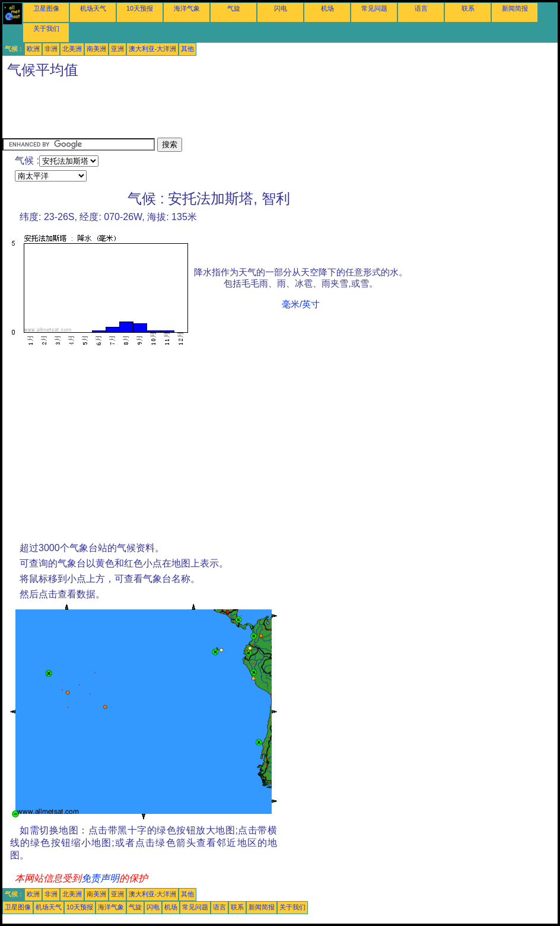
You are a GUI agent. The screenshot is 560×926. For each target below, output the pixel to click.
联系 (468, 8)
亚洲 (117, 49)
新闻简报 (515, 8)
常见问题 (374, 8)
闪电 (281, 8)
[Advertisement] (218, 111)
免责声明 (100, 878)
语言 (421, 8)
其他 (187, 49)
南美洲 (96, 49)
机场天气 (93, 8)
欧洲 (33, 49)
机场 (327, 8)
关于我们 (46, 28)
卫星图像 (46, 8)
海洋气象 (187, 8)
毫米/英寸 (301, 304)
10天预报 (140, 8)
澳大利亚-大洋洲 (153, 49)
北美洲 (72, 49)
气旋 (234, 8)
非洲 (51, 49)
